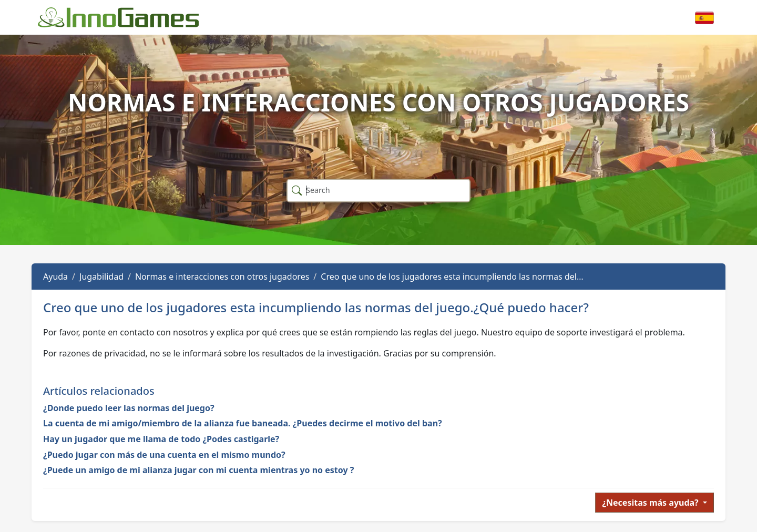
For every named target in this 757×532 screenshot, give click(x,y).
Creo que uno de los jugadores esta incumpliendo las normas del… (452, 277)
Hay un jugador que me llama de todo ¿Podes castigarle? (161, 439)
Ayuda (55, 277)
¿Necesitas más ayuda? (651, 503)
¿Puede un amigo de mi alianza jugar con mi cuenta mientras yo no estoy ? (198, 470)
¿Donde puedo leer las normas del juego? (129, 408)
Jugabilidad (101, 277)
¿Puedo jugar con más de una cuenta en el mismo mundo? (164, 455)
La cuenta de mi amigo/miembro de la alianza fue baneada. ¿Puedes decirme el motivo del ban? (243, 423)
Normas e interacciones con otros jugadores (222, 277)
